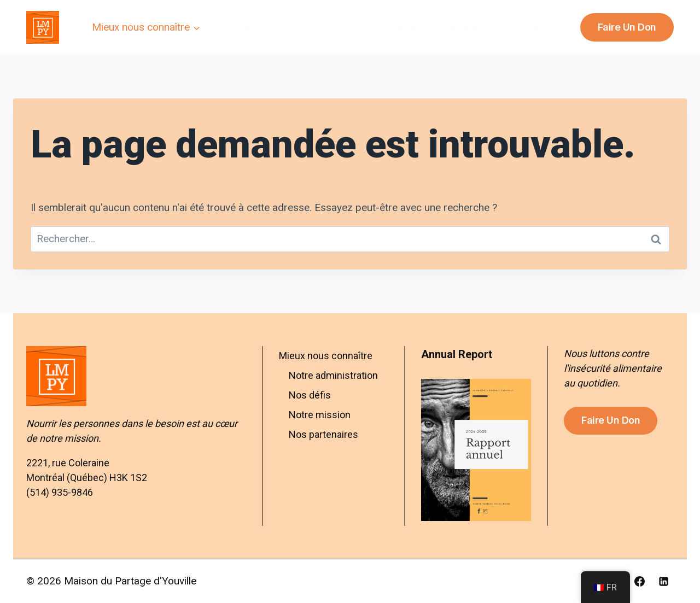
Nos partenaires (323, 434)
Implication (327, 27)
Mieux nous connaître (326, 356)
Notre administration (333, 375)
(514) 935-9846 (60, 492)
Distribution (247, 27)
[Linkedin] (663, 581)
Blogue (465, 27)
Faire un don (627, 27)
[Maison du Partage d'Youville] (43, 27)
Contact (530, 27)
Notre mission (320, 415)
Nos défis (310, 395)
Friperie (400, 27)
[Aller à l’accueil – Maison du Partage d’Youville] (136, 376)
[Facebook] (639, 581)
